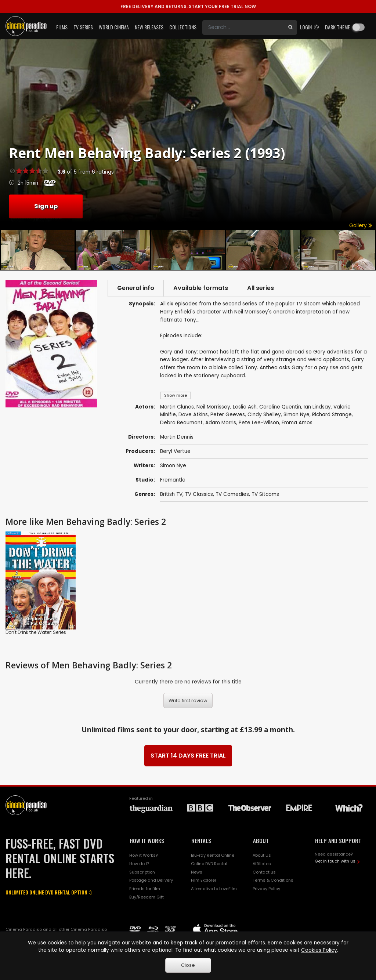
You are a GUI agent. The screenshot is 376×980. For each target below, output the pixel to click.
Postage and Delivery (151, 880)
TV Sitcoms (265, 494)
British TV (171, 494)
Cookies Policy (319, 950)
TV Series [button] (83, 27)
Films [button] (62, 27)
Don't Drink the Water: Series (36, 632)
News (197, 872)
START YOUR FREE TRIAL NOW (188, 6)
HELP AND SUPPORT (338, 841)
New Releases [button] (149, 27)
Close (188, 965)
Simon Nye (173, 466)
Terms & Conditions (273, 880)
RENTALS (201, 841)
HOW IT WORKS (147, 841)
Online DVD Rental (209, 864)
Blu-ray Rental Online (213, 855)
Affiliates (262, 864)
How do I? (139, 864)
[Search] (243, 28)
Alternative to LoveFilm (214, 889)
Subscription (142, 872)
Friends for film (145, 889)
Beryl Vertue (175, 451)
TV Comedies (232, 494)
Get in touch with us (335, 861)
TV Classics (199, 494)
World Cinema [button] (114, 27)
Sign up (46, 206)
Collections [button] (183, 27)
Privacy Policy (266, 889)
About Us (262, 855)
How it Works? (144, 855)
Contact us (264, 872)
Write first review (188, 700)
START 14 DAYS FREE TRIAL (188, 756)
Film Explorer (204, 880)
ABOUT (261, 841)
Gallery (361, 226)
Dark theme (337, 27)
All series (261, 288)
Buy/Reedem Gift (147, 897)
